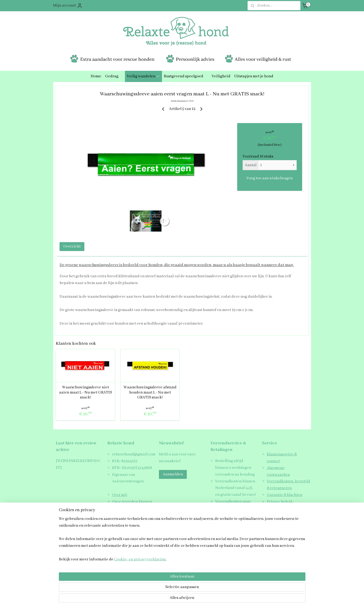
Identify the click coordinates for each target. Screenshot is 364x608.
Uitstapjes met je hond (254, 76)
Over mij (120, 495)
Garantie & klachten (285, 495)
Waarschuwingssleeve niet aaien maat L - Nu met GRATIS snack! (85, 392)
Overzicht (72, 246)
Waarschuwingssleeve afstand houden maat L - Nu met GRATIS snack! (150, 392)
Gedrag (114, 76)
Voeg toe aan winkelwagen (270, 178)
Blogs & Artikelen (127, 509)
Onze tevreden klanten (132, 502)
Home (96, 76)
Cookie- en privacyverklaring (134, 599)
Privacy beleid (280, 502)
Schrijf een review (283, 509)
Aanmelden (173, 474)
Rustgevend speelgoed (186, 76)
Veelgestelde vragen (130, 515)
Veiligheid (221, 76)
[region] (151, 578)
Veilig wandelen (143, 76)
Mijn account (68, 6)
